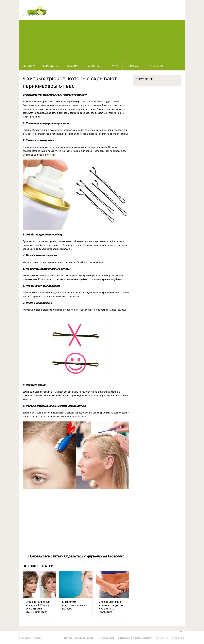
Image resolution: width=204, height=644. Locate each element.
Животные (94, 66)
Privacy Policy (162, 638)
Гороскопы (51, 66)
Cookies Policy (179, 638)
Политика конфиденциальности (79, 638)
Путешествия (157, 66)
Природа (133, 66)
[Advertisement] (102, 41)
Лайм (22, 638)
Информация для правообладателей (135, 638)
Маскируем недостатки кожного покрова (75, 605)
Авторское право (106, 638)
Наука (114, 66)
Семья (72, 66)
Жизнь (28, 66)
